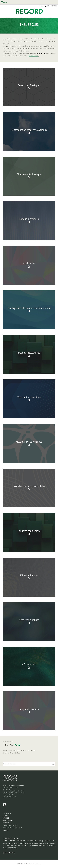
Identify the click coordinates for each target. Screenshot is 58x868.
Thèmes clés (7, 823)
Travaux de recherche (10, 825)
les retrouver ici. (34, 56)
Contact (6, 830)
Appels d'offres (8, 821)
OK (53, 764)
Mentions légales (28, 864)
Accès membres (51, 6)
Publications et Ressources (12, 828)
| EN (42, 6)
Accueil (5, 816)
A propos (6, 818)
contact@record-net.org (10, 797)
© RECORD (20, 864)
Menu (5, 2)
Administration (37, 864)
